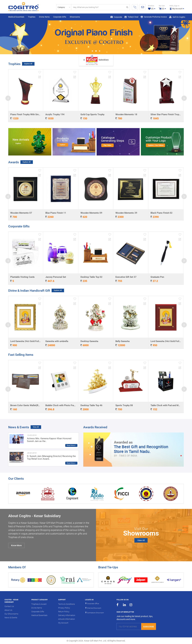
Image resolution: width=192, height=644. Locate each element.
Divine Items (44, 17)
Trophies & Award (39, 604)
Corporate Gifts (60, 17)
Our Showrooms (11, 614)
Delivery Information (67, 615)
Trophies (32, 17)
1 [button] (92, 51)
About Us (8, 610)
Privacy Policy (64, 608)
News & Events (11, 618)
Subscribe (149, 627)
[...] (98, 7)
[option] (96, 37)
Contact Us (9, 606)
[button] (177, 7)
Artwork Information (67, 619)
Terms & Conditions (67, 604)
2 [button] (96, 51)
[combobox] (64, 7)
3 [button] (100, 51)
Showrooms (75, 17)
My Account (63, 623)
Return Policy (64, 612)
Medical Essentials (16, 17)
